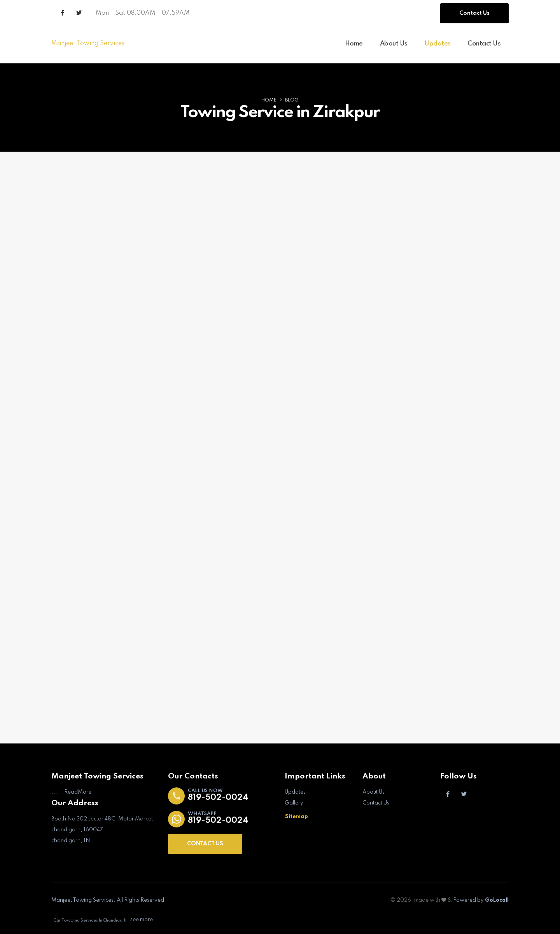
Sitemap (297, 817)
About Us (394, 44)
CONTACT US (205, 844)
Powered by (480, 900)
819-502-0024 (218, 798)
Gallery (294, 803)
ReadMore (78, 792)
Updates (437, 44)
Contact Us (474, 13)
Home (354, 44)
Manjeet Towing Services (88, 44)
